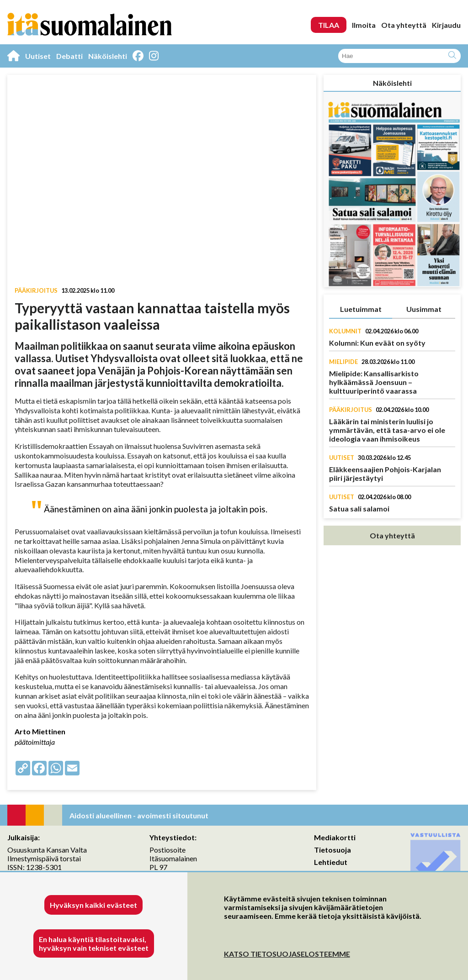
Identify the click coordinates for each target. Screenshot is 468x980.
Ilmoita (364, 25)
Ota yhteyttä (404, 25)
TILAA (329, 25)
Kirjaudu (446, 25)
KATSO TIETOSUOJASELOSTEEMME (287, 954)
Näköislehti (108, 56)
